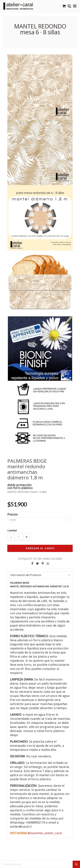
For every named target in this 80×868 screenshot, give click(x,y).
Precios (12, 514)
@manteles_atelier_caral (45, 833)
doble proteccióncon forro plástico (20, 486)
